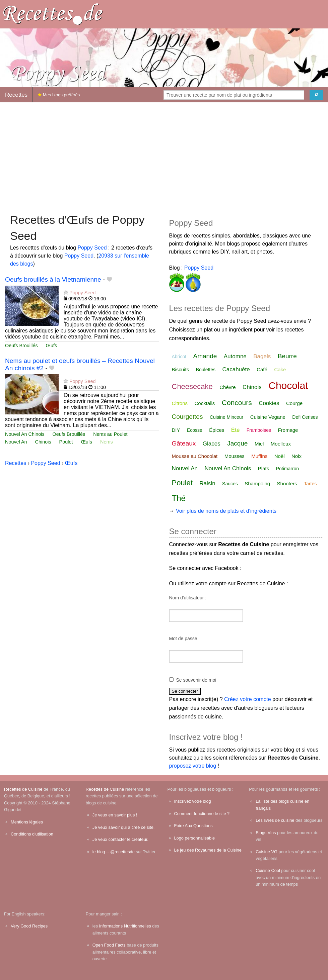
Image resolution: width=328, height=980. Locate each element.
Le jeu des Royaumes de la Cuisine (208, 850)
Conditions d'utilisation (32, 834)
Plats (264, 468)
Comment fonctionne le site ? (202, 814)
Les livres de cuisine (275, 820)
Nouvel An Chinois (25, 434)
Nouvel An (16, 442)
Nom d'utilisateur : (188, 598)
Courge (294, 403)
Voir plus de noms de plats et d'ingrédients (226, 511)
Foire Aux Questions (193, 826)
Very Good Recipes (29, 926)
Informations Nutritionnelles (125, 926)
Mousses (235, 456)
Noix (297, 456)
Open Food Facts (109, 945)
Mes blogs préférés (59, 95)
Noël (280, 456)
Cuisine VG (267, 852)
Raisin (207, 483)
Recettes (16, 95)
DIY (176, 430)
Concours (237, 403)
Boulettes (206, 370)
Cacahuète (236, 369)
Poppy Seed (92, 248)
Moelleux (281, 444)
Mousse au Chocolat (195, 456)
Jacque (237, 443)
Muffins (259, 456)
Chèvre (227, 387)
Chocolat (288, 385)
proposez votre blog (193, 766)
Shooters (287, 483)
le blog (99, 852)
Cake (280, 369)
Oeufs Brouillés (21, 346)
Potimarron (287, 469)
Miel (259, 444)
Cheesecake (192, 386)
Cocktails (205, 403)
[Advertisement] (164, 155)
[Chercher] (316, 95)
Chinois (43, 442)
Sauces (230, 484)
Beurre (287, 356)
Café (262, 369)
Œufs (52, 346)
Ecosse (195, 430)
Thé (179, 498)
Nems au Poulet (110, 434)
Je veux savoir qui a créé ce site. (124, 827)
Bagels (262, 356)
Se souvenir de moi (196, 680)
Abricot (179, 357)
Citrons (180, 403)
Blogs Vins (266, 833)
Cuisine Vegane (268, 417)
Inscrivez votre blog (193, 801)
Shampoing (257, 483)
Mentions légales (27, 822)
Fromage (288, 430)
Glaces (212, 444)
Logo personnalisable (195, 838)
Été (236, 430)
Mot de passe (183, 639)
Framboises (259, 430)
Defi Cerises (305, 417)
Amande (205, 356)
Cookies (269, 403)
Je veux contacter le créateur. (120, 839)
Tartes (310, 484)
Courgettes (187, 417)
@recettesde (122, 852)
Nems (107, 442)
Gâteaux (184, 443)
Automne (235, 356)
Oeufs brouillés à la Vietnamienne (53, 279)
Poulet (66, 442)
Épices (217, 430)
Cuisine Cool (268, 870)
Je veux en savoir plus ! (115, 815)
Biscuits (181, 369)
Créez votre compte (248, 699)
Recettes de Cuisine (23, 789)
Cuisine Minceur (226, 417)
